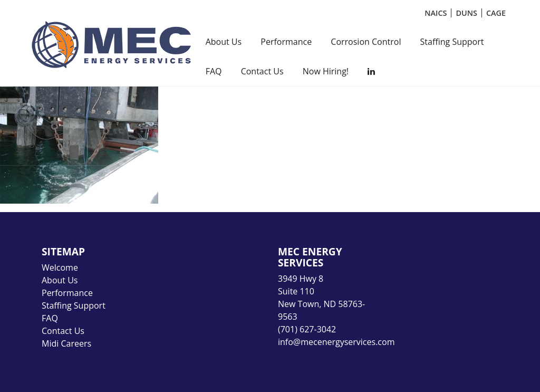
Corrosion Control (366, 42)
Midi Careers (66, 343)
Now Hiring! (326, 71)
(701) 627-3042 (307, 329)
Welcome (60, 267)
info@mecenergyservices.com (336, 342)
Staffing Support (452, 42)
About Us (224, 42)
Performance (286, 42)
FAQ (214, 71)
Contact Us (262, 71)
